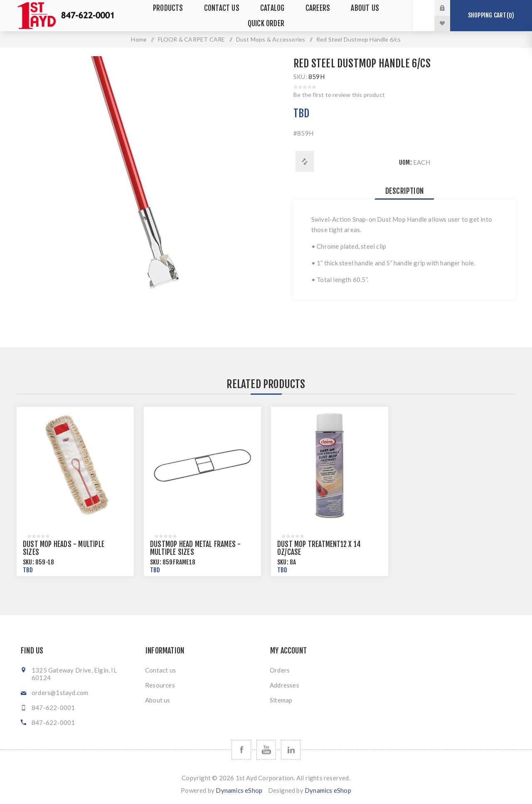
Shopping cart (491, 15)
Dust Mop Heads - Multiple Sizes (64, 548)
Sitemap (281, 700)
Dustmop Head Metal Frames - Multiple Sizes (195, 548)
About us (158, 700)
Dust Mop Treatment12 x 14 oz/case (319, 548)
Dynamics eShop (239, 790)
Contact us (160, 670)
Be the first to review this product (339, 95)
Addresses (284, 685)
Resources (160, 685)
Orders (280, 670)
